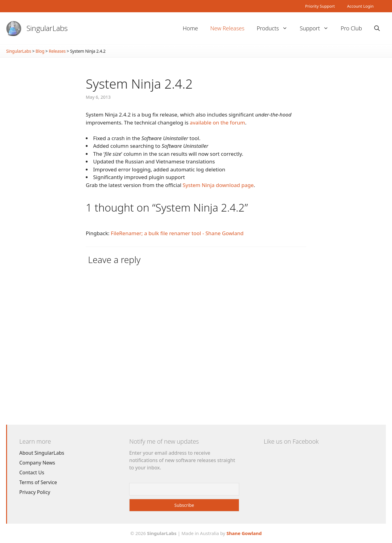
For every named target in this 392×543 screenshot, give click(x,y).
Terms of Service (38, 482)
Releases (57, 51)
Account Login (360, 6)
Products (275, 28)
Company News (37, 463)
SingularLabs (47, 28)
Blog (40, 51)
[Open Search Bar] (377, 28)
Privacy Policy (35, 492)
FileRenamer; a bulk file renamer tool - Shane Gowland (177, 233)
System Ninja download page (218, 185)
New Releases (227, 28)
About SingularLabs (42, 453)
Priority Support (320, 6)
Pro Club (351, 28)
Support (317, 28)
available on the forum (217, 122)
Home (190, 28)
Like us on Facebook (291, 441)
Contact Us (32, 472)
